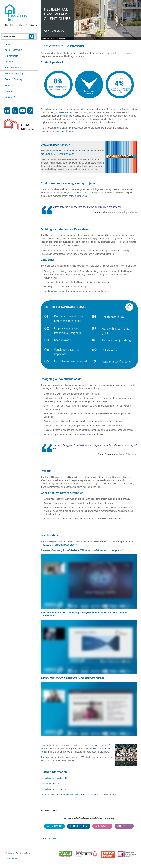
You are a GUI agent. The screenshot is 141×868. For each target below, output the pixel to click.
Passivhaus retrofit (50, 784)
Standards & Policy (14, 73)
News (7, 85)
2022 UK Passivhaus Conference (60, 545)
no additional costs (63, 131)
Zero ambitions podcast (55, 145)
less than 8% (67, 112)
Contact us (10, 97)
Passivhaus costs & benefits (54, 778)
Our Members (11, 56)
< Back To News (49, 839)
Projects (9, 62)
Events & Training (13, 79)
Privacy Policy (11, 858)
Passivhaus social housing (54, 789)
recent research (80, 193)
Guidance (9, 91)
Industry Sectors (13, 68)
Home (8, 44)
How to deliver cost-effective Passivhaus (80, 795)
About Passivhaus (13, 50)
